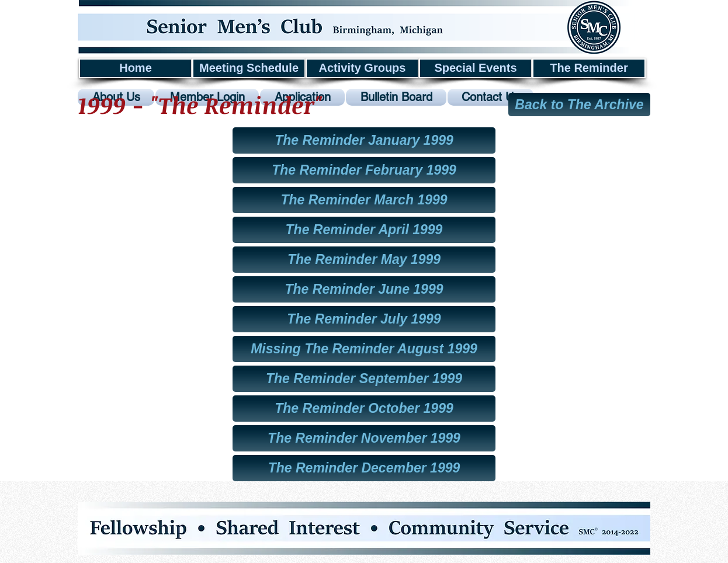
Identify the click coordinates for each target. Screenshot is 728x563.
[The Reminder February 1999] (364, 170)
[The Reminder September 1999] (364, 379)
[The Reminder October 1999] (364, 409)
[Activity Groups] (362, 68)
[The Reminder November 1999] (364, 438)
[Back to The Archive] (579, 105)
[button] (364, 349)
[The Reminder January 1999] (364, 140)
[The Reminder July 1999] (364, 319)
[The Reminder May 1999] (364, 260)
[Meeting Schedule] (249, 68)
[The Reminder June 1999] (364, 289)
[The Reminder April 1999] (364, 230)
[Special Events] (476, 68)
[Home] (136, 68)
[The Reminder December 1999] (364, 468)
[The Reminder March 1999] (364, 200)
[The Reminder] (589, 68)
